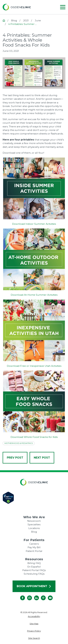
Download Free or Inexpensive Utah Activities (34, 366)
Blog (34, 532)
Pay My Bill (34, 547)
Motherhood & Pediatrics (19, 443)
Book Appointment (34, 586)
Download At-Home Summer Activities (34, 295)
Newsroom (34, 521)
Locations (34, 528)
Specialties (34, 524)
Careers (34, 544)
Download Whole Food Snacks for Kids (34, 437)
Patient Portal (34, 551)
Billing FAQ (34, 563)
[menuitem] (34, 616)
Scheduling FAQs (34, 574)
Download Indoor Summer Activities (34, 224)
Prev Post (15, 458)
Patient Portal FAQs (34, 570)
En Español (34, 567)
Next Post (42, 458)
